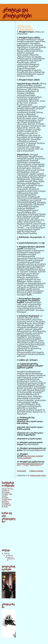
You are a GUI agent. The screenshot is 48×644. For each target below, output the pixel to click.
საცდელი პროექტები (6, 502)
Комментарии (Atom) (38, 475)
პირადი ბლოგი (7, 489)
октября (8, 555)
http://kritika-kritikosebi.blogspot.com (30, 464)
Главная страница (36, 471)
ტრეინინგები (6, 505)
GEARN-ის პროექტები (6, 491)
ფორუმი (5, 507)
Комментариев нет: (36, 465)
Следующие (22, 471)
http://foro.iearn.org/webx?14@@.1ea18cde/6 (30, 457)
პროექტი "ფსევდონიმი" (7, 499)
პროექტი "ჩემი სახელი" (7, 495)
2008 (6, 553)
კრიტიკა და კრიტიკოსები (25, 28)
